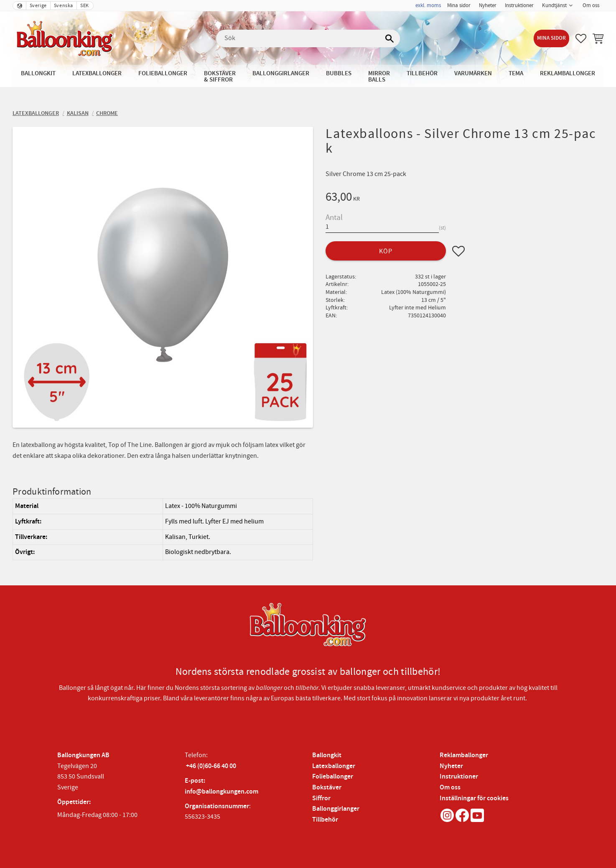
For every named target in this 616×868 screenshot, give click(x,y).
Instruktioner (459, 777)
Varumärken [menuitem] (473, 73)
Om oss (450, 788)
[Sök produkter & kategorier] (308, 38)
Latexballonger (334, 766)
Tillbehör (325, 820)
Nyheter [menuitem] (488, 5)
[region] (163, 529)
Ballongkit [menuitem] (38, 73)
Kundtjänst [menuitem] (554, 5)
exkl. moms (428, 5)
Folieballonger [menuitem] (163, 73)
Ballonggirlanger (336, 809)
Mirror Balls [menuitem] (379, 77)
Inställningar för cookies (474, 798)
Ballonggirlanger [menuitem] (281, 73)
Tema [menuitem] (516, 73)
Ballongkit (327, 755)
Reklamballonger (464, 755)
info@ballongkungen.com (221, 792)
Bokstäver (327, 788)
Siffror (321, 798)
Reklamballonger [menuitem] (568, 73)
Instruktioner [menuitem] (519, 5)
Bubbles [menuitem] (339, 73)
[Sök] (389, 38)
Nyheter (451, 766)
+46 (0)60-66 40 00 (211, 766)
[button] (581, 38)
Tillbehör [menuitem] (422, 73)
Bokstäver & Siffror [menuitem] (220, 77)
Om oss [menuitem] (591, 5)
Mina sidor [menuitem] (459, 5)
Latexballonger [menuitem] (97, 73)
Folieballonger (333, 777)
